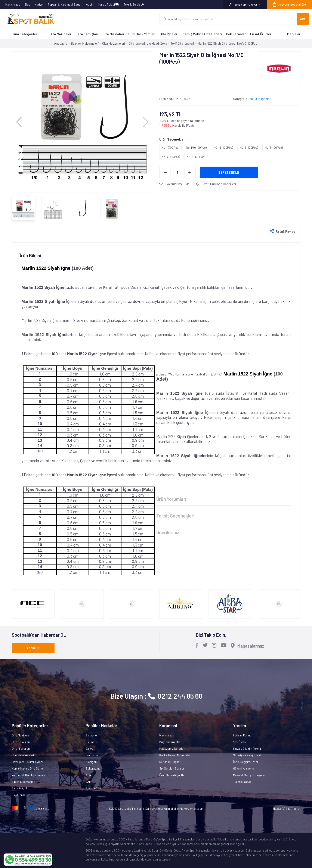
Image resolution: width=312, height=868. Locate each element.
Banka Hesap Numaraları (175, 755)
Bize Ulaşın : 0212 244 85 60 (157, 696)
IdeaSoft (279, 809)
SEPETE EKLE (229, 172)
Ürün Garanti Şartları (173, 775)
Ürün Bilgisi (30, 255)
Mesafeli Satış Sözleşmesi (250, 775)
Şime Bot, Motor (22, 788)
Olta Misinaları (113, 34)
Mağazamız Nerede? (172, 749)
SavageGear (94, 788)
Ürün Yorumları (171, 499)
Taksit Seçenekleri (175, 516)
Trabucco (92, 755)
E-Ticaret (294, 809)
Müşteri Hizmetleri (171, 742)
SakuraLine (93, 768)
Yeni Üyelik (240, 742)
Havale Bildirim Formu (247, 749)
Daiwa (89, 749)
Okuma (90, 742)
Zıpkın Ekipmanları (24, 782)
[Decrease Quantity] (165, 172)
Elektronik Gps (21, 795)
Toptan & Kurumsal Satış (64, 4)
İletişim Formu (242, 735)
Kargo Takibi (109, 4)
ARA (303, 19)
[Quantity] (177, 172)
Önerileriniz (168, 532)
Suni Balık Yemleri (142, 34)
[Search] (228, 19)
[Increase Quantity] (190, 172)
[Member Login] (245, 4)
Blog (27, 4)
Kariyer (39, 4)
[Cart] (289, 4)
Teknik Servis (134, 4)
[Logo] (29, 19)
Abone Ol (33, 648)
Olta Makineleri (61, 34)
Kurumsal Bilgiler (170, 762)
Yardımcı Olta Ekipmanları (28, 775)
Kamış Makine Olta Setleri (202, 34)
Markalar (294, 34)
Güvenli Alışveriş (243, 768)
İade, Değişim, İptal (245, 762)
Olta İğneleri (169, 34)
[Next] (146, 122)
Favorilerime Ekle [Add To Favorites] (174, 184)
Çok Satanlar (236, 34)
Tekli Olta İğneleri (260, 99)
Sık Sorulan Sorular (172, 768)
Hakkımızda (13, 4)
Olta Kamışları (87, 34)
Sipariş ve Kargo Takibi (248, 755)
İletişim (89, 4)
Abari (89, 775)
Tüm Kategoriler (25, 34)
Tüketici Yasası (243, 782)
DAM (88, 782)
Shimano (91, 735)
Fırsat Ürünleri (261, 34)
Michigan (91, 762)
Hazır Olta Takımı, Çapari (28, 762)
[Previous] (19, 122)
